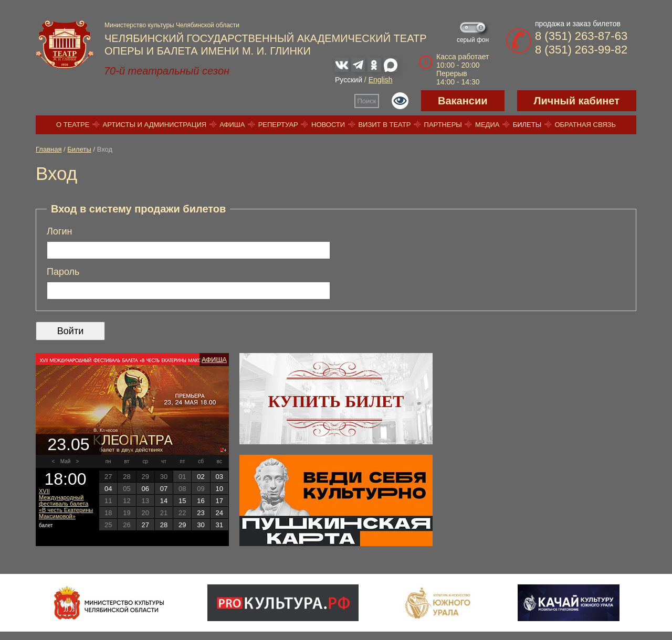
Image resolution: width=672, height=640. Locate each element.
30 (201, 525)
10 (219, 489)
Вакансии (463, 101)
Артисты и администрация (155, 125)
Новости (328, 125)
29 (182, 525)
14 (164, 501)
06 (145, 489)
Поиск (367, 101)
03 (219, 477)
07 (164, 489)
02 (201, 477)
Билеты (527, 125)
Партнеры (443, 125)
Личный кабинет (577, 101)
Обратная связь (585, 125)
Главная (49, 149)
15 (182, 501)
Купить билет (336, 401)
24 (219, 513)
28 (164, 525)
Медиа (487, 125)
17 (219, 501)
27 (145, 525)
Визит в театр (384, 125)
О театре (73, 125)
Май (66, 461)
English (381, 80)
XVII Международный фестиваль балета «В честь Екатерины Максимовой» (66, 504)
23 (201, 513)
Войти (70, 331)
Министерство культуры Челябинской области (172, 25)
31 (219, 525)
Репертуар (278, 125)
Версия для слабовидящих (400, 101)
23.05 (68, 444)
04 (108, 489)
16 (201, 501)
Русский (349, 80)
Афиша (232, 125)
